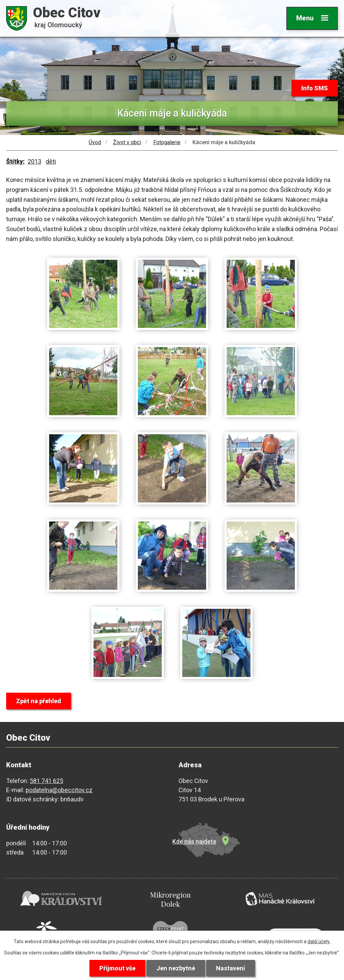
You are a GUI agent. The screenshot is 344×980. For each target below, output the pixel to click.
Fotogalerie (167, 142)
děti (51, 161)
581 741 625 (46, 781)
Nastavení (231, 968)
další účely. (319, 941)
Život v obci (127, 142)
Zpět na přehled (39, 701)
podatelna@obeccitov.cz (59, 790)
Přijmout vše (117, 968)
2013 (34, 161)
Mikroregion (170, 900)
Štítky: (15, 161)
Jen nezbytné (176, 968)
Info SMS (315, 88)
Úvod (95, 142)
